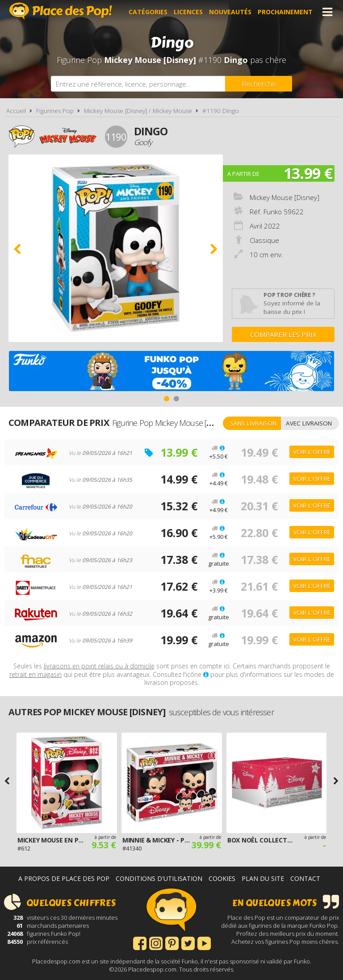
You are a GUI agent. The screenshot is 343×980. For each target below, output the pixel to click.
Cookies (222, 878)
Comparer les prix (283, 334)
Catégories (148, 12)
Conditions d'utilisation (159, 878)
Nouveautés (230, 12)
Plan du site (263, 878)
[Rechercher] (259, 84)
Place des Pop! (61, 11)
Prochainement (285, 12)
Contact (305, 878)
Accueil (16, 111)
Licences (188, 12)
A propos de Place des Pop (64, 878)
